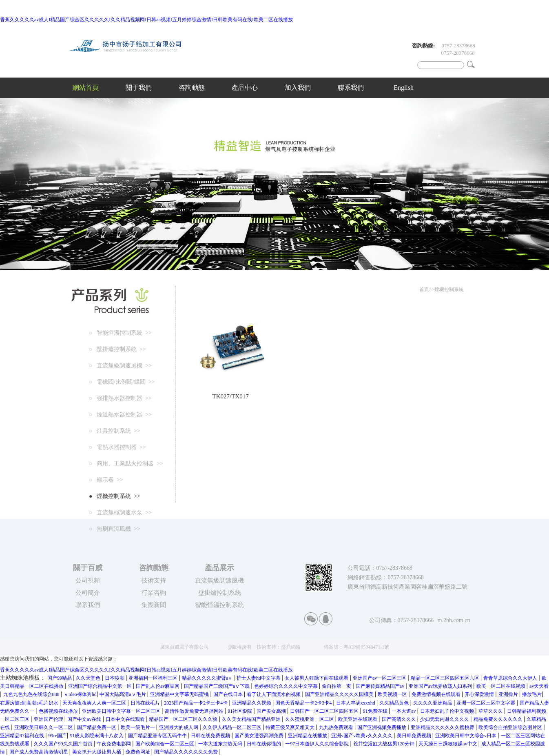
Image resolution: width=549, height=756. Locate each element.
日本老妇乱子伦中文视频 (448, 711)
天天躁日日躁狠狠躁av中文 (448, 744)
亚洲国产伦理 (49, 719)
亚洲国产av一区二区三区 (380, 678)
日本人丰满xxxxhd (356, 703)
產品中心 (245, 88)
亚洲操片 (509, 694)
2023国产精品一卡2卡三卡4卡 (196, 703)
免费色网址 (138, 752)
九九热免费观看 (337, 727)
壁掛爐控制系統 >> (119, 349)
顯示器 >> (107, 480)
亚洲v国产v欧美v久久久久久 (362, 736)
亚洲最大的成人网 (179, 727)
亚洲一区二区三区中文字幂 (486, 703)
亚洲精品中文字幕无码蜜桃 (180, 694)
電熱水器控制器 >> (119, 447)
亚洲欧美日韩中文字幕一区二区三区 (122, 711)
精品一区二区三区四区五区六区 (446, 678)
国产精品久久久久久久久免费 (187, 752)
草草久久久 (491, 711)
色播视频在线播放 (59, 711)
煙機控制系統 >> (116, 496)
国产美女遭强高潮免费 (260, 736)
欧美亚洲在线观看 (358, 719)
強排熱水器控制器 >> (122, 398)
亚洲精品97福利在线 (23, 736)
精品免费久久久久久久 (499, 719)
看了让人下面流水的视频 (274, 694)
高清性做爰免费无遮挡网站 (195, 711)
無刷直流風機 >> (116, 529)
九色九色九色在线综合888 (32, 694)
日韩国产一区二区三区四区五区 (325, 711)
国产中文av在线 (85, 719)
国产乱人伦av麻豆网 (158, 686)
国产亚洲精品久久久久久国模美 (340, 694)
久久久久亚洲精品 (433, 703)
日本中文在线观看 (126, 719)
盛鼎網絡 (291, 647)
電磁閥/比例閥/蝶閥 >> (123, 382)
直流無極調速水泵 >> (122, 513)
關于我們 (139, 88)
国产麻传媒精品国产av (381, 686)
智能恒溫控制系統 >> (122, 333)
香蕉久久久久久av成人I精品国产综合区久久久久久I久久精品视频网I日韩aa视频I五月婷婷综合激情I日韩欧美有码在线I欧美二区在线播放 (146, 20)
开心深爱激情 (480, 694)
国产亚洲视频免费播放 (382, 727)
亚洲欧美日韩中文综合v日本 (466, 736)
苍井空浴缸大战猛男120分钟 (384, 744)
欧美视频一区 (393, 694)
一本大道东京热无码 (221, 744)
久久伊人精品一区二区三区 (233, 727)
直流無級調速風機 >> (122, 366)
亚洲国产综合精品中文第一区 (101, 686)
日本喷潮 (115, 678)
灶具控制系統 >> (116, 431)
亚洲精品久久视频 (252, 703)
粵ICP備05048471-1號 (366, 647)
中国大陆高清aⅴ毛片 (123, 694)
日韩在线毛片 (146, 703)
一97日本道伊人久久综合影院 (318, 744)
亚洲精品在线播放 (308, 736)
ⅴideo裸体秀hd (80, 694)
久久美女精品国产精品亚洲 (252, 719)
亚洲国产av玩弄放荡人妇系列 (441, 686)
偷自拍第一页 (337, 686)
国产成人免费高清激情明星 (39, 752)
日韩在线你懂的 (265, 744)
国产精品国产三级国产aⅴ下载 (217, 686)
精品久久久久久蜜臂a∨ (208, 678)
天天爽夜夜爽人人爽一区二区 (95, 703)
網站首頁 (86, 88)
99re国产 (58, 736)
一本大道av (404, 711)
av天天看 (539, 686)
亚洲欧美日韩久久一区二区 (44, 727)
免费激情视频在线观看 (437, 694)
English (404, 88)
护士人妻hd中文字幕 (259, 678)
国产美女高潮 (272, 711)
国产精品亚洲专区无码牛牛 (158, 736)
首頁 (424, 289)
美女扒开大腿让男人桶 (97, 752)
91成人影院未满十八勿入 (97, 736)
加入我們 (298, 88)
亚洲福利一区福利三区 (154, 678)
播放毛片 (532, 694)
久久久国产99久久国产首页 (64, 744)
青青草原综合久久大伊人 (511, 678)
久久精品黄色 (395, 703)
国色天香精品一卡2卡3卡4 (304, 703)
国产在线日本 (229, 694)
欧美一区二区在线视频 (501, 686)
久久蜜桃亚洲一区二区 (310, 719)
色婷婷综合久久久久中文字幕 (287, 686)
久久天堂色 (89, 678)
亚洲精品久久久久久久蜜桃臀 (443, 727)
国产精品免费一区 (97, 727)
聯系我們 (351, 88)
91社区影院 (240, 711)
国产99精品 (60, 678)
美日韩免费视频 (415, 736)
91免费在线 (376, 711)
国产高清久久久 (400, 719)
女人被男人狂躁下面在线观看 (317, 678)
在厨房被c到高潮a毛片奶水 (30, 703)
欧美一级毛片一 (138, 727)
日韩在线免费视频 (211, 736)
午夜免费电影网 (114, 744)
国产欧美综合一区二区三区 (165, 744)
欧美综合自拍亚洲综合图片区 (511, 727)
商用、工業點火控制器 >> (127, 464)
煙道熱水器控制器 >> (122, 415)
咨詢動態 (192, 88)
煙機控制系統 (449, 289)
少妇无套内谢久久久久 (445, 719)
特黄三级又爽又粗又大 (291, 727)
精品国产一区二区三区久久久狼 (184, 719)
